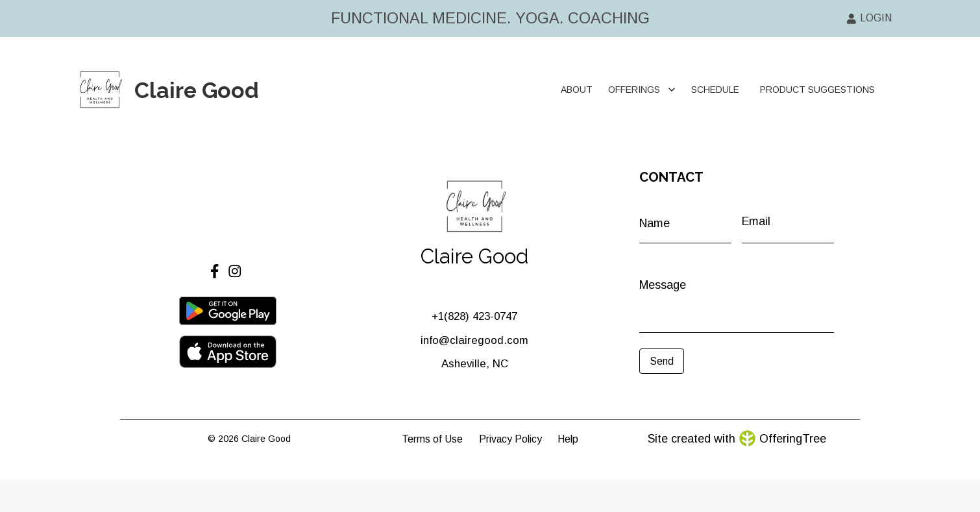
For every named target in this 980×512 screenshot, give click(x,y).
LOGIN (869, 18)
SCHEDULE (715, 90)
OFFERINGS (642, 90)
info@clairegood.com (474, 340)
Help (568, 439)
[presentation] (697, 393)
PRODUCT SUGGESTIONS (817, 90)
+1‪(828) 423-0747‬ (474, 316)
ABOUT (577, 90)
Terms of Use (432, 439)
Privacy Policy (510, 439)
